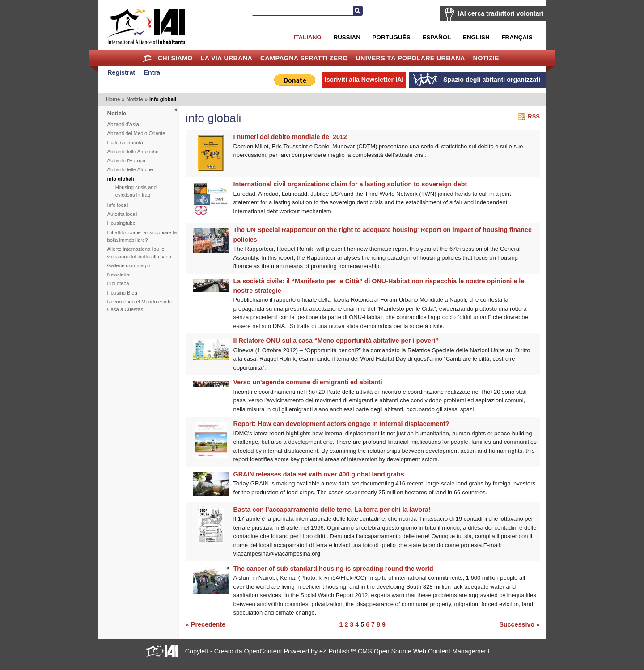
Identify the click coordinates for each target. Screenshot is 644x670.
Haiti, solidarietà (125, 143)
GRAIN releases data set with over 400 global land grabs (319, 474)
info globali (121, 179)
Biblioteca (118, 283)
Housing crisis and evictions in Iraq (136, 191)
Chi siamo (175, 58)
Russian (347, 37)
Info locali (118, 205)
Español (436, 37)
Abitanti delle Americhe (133, 152)
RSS (534, 116)
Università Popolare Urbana (410, 58)
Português (392, 37)
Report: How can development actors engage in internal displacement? (341, 424)
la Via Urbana (227, 58)
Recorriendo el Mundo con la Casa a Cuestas (140, 306)
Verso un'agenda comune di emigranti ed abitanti (308, 382)
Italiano (307, 37)
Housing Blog (122, 293)
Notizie (486, 58)
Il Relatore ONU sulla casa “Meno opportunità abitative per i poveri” (336, 341)
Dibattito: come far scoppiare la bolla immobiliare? (142, 236)
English (476, 37)
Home (147, 58)
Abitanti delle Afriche (130, 169)
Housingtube (121, 223)
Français (517, 37)
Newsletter (119, 274)
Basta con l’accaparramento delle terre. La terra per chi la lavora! (332, 510)
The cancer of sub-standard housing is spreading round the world (333, 569)
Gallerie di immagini (129, 265)
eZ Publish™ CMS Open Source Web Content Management (404, 651)
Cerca (358, 11)
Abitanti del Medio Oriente (136, 133)
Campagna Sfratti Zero (304, 58)
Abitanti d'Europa (127, 160)
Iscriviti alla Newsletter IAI (364, 80)
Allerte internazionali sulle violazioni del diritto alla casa (139, 253)
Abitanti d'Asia (123, 124)
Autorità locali (123, 214)
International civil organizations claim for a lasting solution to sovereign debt (350, 184)
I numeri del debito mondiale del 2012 (290, 137)
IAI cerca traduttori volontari (501, 13)
